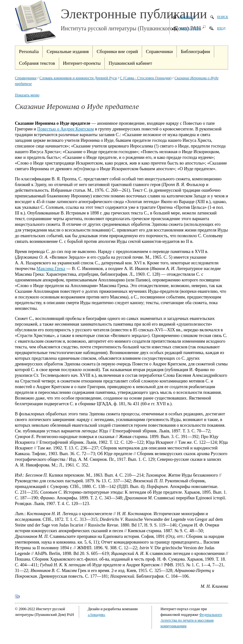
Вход (221, 28)
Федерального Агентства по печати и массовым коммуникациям (191, 620)
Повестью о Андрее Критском (66, 129)
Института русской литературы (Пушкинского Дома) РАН (131, 28)
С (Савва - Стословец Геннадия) (146, 78)
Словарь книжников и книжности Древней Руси (78, 78)
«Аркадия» (97, 615)
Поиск (223, 17)
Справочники (26, 78)
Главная (187, 17)
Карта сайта (190, 28)
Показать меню (27, 95)
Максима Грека (51, 269)
